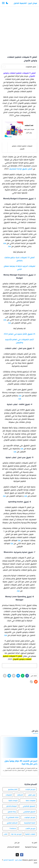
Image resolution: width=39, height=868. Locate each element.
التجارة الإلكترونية (30, 823)
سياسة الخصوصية (31, 847)
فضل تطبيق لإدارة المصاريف (20, 169)
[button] (7, 3)
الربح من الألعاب (30, 828)
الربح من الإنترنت (30, 789)
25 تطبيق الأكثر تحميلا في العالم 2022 (19, 334)
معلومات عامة (31, 800)
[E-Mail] (14, 676)
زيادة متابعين (12, 812)
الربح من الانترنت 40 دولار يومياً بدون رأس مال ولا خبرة (21, 762)
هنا (5, 243)
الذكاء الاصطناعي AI (12, 817)
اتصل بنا (34, 843)
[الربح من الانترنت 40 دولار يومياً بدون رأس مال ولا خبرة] (19, 747)
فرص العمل (32, 795)
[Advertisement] (19, 30)
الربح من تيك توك (16, 834)
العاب (6, 834)
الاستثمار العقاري (12, 823)
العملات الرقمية (30, 834)
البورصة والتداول (12, 806)
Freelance (13, 828)
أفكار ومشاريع (13, 789)
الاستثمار (20, 795)
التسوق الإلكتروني (29, 812)
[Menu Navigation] (3, 3)
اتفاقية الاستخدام (13, 847)
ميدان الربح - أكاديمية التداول (25, 3)
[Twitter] (18, 676)
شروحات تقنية (13, 800)
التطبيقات (9, 795)
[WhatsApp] (23, 676)
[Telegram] (9, 676)
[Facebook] (27, 676)
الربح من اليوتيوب (30, 817)
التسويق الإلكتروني (29, 806)
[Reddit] (36, 682)
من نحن (17, 843)
